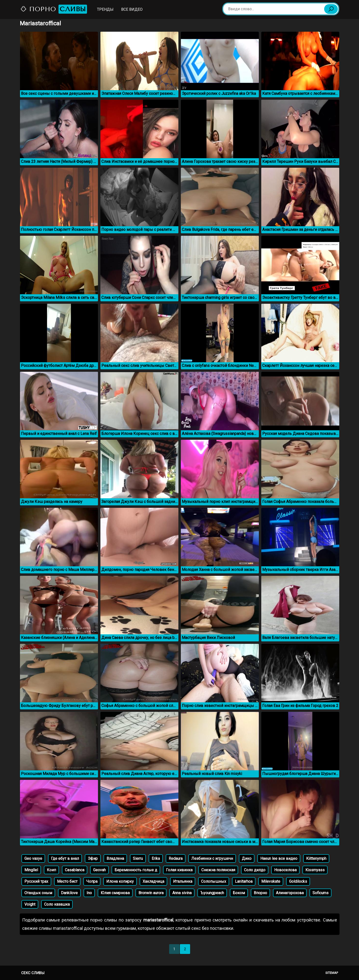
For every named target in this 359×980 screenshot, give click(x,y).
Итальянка (183, 881)
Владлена (115, 858)
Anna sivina (182, 893)
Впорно (260, 893)
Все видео (132, 9)
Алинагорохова (290, 893)
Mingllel (31, 870)
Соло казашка (57, 904)
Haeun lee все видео (279, 858)
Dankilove (69, 893)
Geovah (99, 870)
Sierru (138, 858)
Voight (30, 904)
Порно (54, 9)
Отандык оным (38, 893)
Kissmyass (315, 870)
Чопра (92, 881)
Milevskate (271, 881)
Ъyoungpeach (212, 893)
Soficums (320, 893)
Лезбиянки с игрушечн (212, 858)
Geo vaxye (33, 858)
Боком (239, 893)
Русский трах (36, 881)
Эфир (93, 858)
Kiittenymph (316, 858)
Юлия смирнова (115, 893)
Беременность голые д (136, 870)
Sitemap (332, 973)
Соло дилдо (255, 870)
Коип (51, 870)
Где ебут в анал (65, 858)
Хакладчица (153, 881)
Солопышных (214, 881)
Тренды (105, 9)
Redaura (176, 858)
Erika (156, 858)
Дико (247, 858)
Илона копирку (120, 881)
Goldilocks (298, 881)
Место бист (67, 881)
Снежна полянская (218, 870)
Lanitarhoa (244, 881)
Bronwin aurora (151, 893)
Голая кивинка (179, 870)
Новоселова (285, 870)
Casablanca (75, 870)
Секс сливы (33, 973)
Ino (89, 893)
